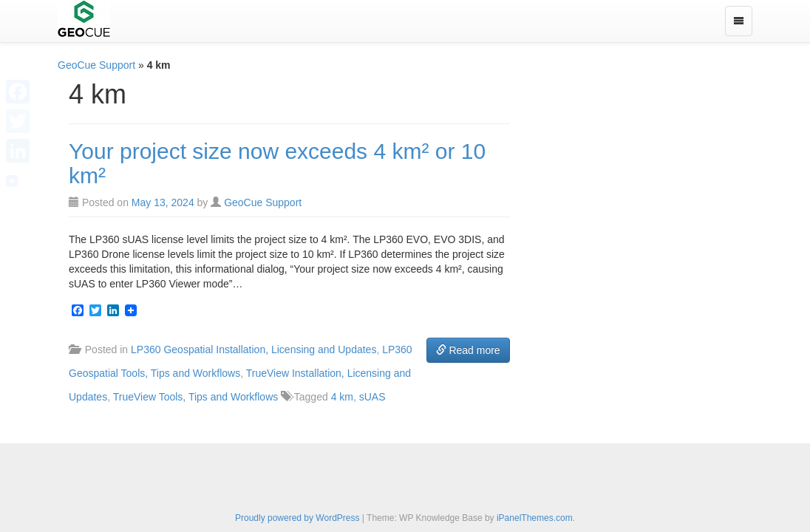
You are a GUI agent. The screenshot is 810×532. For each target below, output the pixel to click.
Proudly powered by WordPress (297, 518)
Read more (468, 350)
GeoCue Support (96, 65)
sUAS (372, 397)
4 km (342, 397)
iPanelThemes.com (535, 518)
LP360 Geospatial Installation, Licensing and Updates (253, 349)
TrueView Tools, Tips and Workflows (196, 397)
